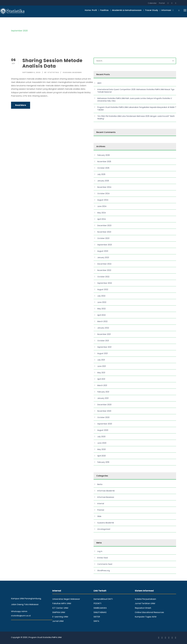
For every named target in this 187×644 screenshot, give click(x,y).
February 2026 (104, 155)
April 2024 (102, 219)
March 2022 (102, 321)
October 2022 (103, 277)
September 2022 (105, 283)
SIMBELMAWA (100, 608)
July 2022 (101, 296)
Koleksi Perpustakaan (145, 599)
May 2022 (101, 309)
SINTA (96, 621)
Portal (162, 3)
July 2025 (101, 174)
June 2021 (102, 366)
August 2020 (103, 430)
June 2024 (102, 206)
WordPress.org (104, 571)
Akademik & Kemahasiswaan (127, 10)
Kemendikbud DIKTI (103, 599)
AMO (99, 83)
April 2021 (101, 379)
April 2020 (102, 456)
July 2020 (101, 437)
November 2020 (104, 411)
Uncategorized (104, 529)
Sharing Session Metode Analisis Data (52, 63)
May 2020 (102, 449)
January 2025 (103, 181)
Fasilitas (104, 10)
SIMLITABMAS (100, 612)
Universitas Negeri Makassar (66, 599)
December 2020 (104, 405)
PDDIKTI (97, 603)
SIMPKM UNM (59, 612)
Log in (100, 551)
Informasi (166, 10)
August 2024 (103, 200)
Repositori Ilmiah (143, 608)
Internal (101, 504)
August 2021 (102, 353)
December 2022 (104, 264)
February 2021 (103, 392)
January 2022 (103, 328)
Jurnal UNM (58, 621)
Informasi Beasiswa (106, 497)
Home (88, 10)
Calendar (152, 3)
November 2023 (104, 232)
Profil (94, 10)
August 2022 (103, 289)
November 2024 (104, 187)
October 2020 (103, 417)
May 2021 (101, 373)
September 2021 (104, 347)
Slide (99, 516)
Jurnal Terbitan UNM (145, 603)
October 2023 (103, 238)
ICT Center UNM (60, 608)
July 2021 (101, 360)
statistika (53, 72)
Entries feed (103, 558)
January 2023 (103, 257)
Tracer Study (152, 10)
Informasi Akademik (106, 491)
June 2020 (102, 443)
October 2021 (103, 341)
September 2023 (105, 245)
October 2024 (103, 194)
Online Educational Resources (149, 612)
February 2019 (103, 462)
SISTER (97, 617)
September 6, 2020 (31, 72)
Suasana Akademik (72, 72)
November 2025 (104, 162)
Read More (21, 105)
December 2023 (104, 225)
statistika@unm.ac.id (21, 616)
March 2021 (102, 385)
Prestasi (101, 510)
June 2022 (102, 302)
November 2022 (104, 270)
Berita (100, 484)
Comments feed (105, 564)
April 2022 (101, 315)
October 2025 (103, 168)
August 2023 (103, 251)
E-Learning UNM (60, 617)
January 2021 (103, 398)
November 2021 (104, 334)
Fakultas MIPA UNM (62, 603)
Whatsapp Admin (19, 611)
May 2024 (102, 213)
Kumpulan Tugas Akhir (146, 617)
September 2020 (105, 424)
